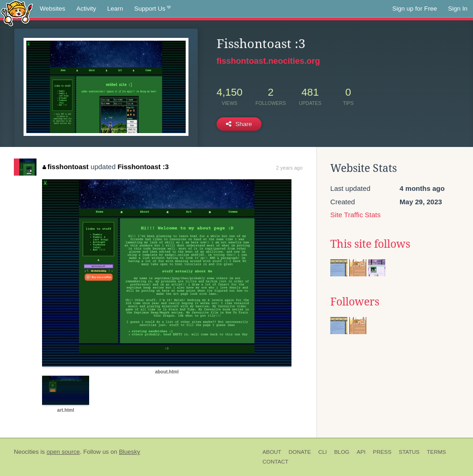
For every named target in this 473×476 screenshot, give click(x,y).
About (272, 452)
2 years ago (289, 168)
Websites (52, 9)
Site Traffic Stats (355, 215)
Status (409, 452)
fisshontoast (66, 167)
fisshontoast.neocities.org (268, 61)
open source (63, 452)
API (361, 452)
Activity (86, 9)
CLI (322, 452)
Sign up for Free (415, 9)
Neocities (26, 452)
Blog (342, 452)
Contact (275, 462)
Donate (300, 452)
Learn (115, 9)
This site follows (370, 244)
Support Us (153, 9)
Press (382, 452)
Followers (355, 302)
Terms (436, 452)
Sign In (458, 9)
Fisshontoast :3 (143, 167)
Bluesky (129, 452)
